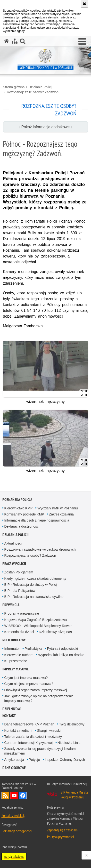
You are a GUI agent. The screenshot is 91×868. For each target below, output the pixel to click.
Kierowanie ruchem (19, 655)
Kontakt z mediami (18, 731)
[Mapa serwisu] (15, 41)
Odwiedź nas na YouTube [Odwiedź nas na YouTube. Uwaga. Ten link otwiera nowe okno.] (14, 796)
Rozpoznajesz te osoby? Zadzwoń (33, 92)
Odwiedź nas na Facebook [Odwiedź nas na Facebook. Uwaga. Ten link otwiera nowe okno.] (23, 796)
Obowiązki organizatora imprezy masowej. (36, 690)
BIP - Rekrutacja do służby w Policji (31, 585)
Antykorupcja (14, 760)
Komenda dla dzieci (19, 632)
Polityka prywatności (60, 837)
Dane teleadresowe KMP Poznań (29, 724)
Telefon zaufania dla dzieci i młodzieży (33, 737)
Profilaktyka (33, 649)
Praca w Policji (14, 564)
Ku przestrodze (16, 661)
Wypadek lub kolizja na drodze (61, 655)
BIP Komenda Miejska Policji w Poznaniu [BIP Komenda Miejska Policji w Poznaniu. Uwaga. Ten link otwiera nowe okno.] (74, 795)
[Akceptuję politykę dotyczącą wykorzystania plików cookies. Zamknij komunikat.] (84, 4)
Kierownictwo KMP (19, 508)
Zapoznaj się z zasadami (63, 830)
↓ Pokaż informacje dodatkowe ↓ (46, 127)
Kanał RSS (5, 796)
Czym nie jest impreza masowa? (29, 684)
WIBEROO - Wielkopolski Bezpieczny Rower (38, 626)
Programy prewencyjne (22, 613)
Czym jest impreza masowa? (26, 678)
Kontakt (9, 716)
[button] (82, 42)
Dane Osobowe (14, 768)
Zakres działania (61, 514)
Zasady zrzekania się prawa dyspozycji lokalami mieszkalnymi (40, 751)
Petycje (34, 760)
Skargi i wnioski (49, 731)
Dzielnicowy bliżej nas (55, 632)
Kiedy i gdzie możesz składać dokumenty (35, 579)
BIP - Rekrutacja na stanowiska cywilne (34, 597)
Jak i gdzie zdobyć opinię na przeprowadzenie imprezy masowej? (39, 698)
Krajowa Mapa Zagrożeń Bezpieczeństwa (36, 620)
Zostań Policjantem (19, 572)
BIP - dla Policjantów (20, 591)
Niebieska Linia (69, 743)
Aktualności (13, 543)
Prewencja (11, 605)
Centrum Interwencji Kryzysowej (29, 743)
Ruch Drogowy (14, 640)
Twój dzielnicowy (72, 724)
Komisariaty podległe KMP (24, 514)
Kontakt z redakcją (13, 815)
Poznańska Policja (17, 500)
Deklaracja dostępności (22, 526)
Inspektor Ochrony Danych (65, 760)
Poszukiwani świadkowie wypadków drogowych (40, 549)
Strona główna (14, 87)
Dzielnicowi (12, 709)
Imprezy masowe (16, 669)
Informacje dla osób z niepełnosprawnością (37, 520)
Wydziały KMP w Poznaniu (58, 508)
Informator (12, 649)
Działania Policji (40, 87)
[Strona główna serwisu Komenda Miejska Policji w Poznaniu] (7, 41)
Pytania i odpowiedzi (63, 649)
